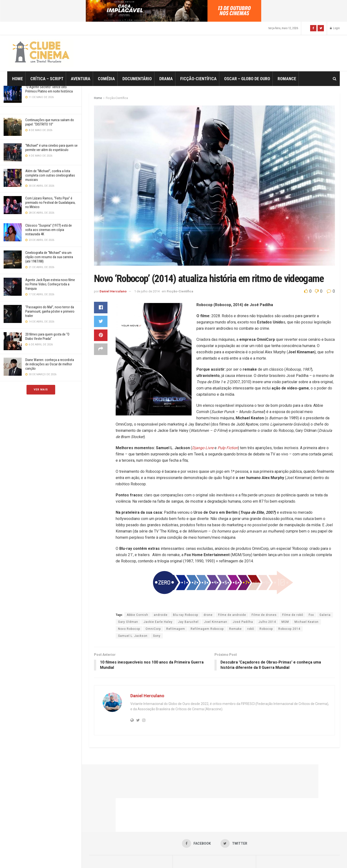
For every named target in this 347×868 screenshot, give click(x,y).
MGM (285, 622)
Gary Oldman (128, 622)
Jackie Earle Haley (158, 622)
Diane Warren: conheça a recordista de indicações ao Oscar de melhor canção (50, 364)
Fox (311, 615)
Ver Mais (41, 390)
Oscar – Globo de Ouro (247, 79)
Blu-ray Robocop (186, 615)
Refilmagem (176, 629)
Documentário (137, 79)
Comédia (106, 79)
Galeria (325, 615)
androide (161, 615)
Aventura (81, 79)
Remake (235, 629)
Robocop (266, 629)
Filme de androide (232, 615)
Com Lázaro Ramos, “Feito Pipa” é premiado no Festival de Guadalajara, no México (50, 203)
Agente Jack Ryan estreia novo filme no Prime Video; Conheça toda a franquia (50, 284)
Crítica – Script (47, 79)
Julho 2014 (267, 622)
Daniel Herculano (113, 291)
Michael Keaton (307, 622)
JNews (179, 858)
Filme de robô (293, 615)
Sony (157, 636)
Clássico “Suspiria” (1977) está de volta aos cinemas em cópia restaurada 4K (49, 230)
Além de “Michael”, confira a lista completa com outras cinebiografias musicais (50, 175)
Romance (287, 79)
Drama (166, 79)
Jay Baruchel (188, 622)
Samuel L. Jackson (133, 636)
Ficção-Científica (198, 79)
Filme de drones (264, 615)
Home (17, 79)
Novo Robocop (129, 629)
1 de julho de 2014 (147, 291)
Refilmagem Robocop (207, 629)
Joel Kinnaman (216, 622)
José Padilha (243, 622)
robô (251, 629)
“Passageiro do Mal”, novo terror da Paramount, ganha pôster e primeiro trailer (50, 311)
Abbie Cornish (137, 615)
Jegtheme (258, 858)
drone (208, 615)
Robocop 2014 (289, 629)
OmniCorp (153, 629)
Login (335, 28)
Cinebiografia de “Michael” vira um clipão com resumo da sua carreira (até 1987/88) (49, 257)
